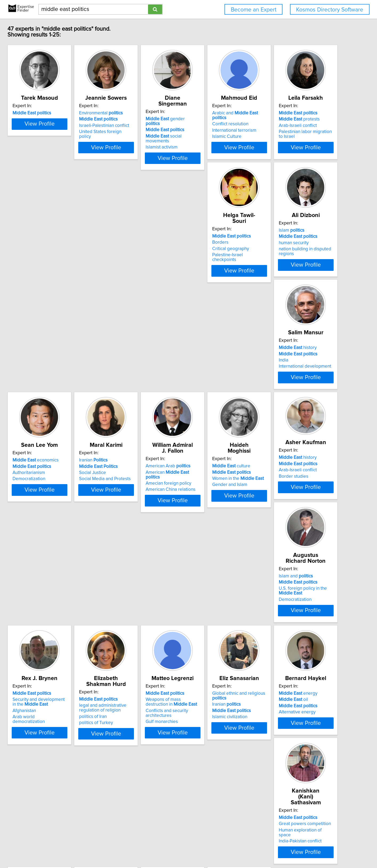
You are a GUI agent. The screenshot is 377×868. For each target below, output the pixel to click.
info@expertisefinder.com (141, 849)
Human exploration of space (301, 643)
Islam (206, 247)
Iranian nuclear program (137, 771)
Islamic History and (220, 755)
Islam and (131, 503)
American (223, 381)
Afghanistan (205, 520)
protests (54, 253)
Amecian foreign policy (216, 387)
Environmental (136, 119)
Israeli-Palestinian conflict (139, 131)
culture (292, 375)
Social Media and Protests (140, 393)
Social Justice (127, 387)
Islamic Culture (288, 138)
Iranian (128, 375)
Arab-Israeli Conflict (213, 768)
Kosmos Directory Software (330, 10)
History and (225, 762)
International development (300, 266)
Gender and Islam (291, 393)
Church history (288, 787)
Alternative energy (212, 649)
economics (57, 375)
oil (208, 637)
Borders (122, 253)
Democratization (50, 393)
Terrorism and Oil (211, 774)
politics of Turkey (290, 526)
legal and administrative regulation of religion (297, 511)
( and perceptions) (298, 767)
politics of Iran (287, 520)
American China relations (218, 393)
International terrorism (296, 131)
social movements (224, 131)
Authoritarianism (50, 387)
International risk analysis (67, 782)
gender (221, 119)
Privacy (185, 849)
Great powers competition (300, 637)
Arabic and (304, 119)
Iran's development (141, 765)
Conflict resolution (292, 125)
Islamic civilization (131, 654)
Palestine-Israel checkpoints (142, 266)
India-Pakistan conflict (295, 649)
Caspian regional (58, 759)
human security (208, 259)
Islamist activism (210, 138)
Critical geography (132, 259)
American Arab (216, 375)
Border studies (49, 519)
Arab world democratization (221, 526)
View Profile (67, 158)
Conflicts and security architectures (55, 650)
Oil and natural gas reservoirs (143, 777)
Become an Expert (254, 10)
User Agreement (208, 849)
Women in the (299, 387)
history (292, 247)
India (278, 259)
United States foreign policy (141, 138)
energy (213, 631)
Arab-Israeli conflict (53, 259)
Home (171, 849)
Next (204, 823)
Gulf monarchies (50, 659)
